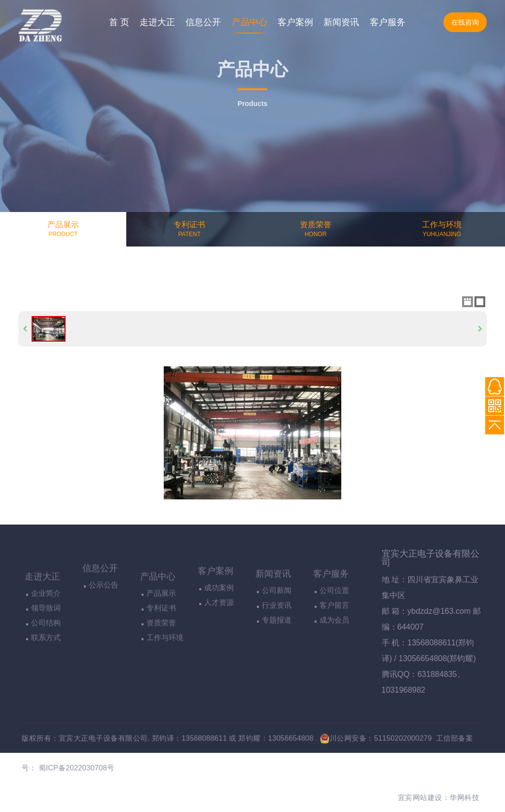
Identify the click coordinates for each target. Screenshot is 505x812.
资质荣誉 (161, 668)
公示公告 (104, 614)
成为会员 (334, 659)
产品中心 (250, 22)
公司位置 (334, 630)
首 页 (119, 22)
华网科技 (484, 803)
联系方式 (46, 683)
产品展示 (161, 638)
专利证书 (161, 653)
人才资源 (219, 637)
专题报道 (277, 659)
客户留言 (334, 645)
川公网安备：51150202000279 (387, 738)
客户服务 (388, 22)
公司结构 (46, 668)
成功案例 (219, 622)
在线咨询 (465, 22)
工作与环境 (165, 683)
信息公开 (203, 22)
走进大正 (157, 22)
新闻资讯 (341, 22)
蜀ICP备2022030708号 (59, 770)
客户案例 (295, 22)
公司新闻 (277, 630)
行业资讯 (277, 645)
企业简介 (46, 638)
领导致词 (46, 653)
